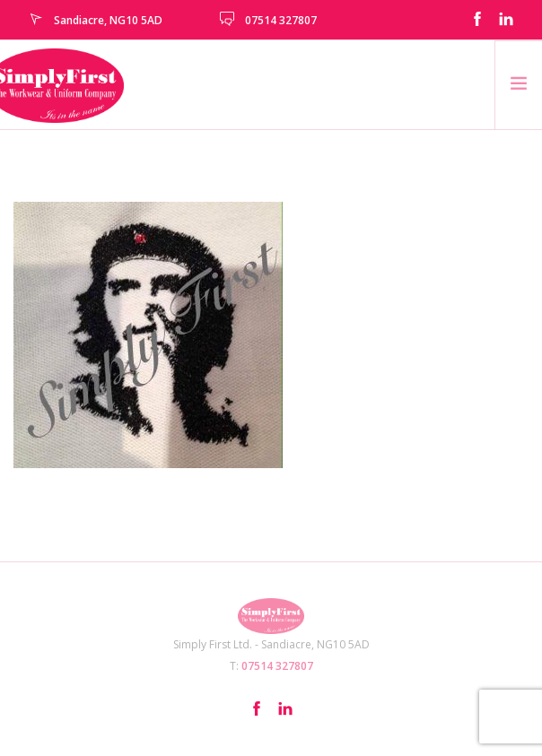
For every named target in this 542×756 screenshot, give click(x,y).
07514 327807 (281, 20)
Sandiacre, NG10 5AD (108, 20)
